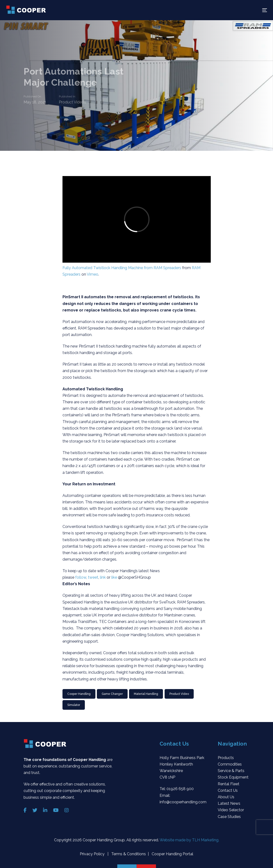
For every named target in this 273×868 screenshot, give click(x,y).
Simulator (74, 705)
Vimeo (93, 274)
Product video (179, 694)
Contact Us (228, 790)
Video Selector (231, 810)
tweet (93, 577)
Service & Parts (231, 771)
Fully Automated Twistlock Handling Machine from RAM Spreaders (122, 268)
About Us (226, 797)
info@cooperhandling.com (183, 802)
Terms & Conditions (128, 854)
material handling (146, 694)
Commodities (230, 764)
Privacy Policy (93, 854)
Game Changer (112, 694)
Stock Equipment (233, 777)
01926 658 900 (180, 789)
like (114, 577)
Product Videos (72, 103)
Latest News (229, 803)
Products (226, 758)
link (103, 577)
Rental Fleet (229, 784)
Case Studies (229, 817)
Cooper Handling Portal (172, 854)
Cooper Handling (79, 694)
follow (81, 577)
